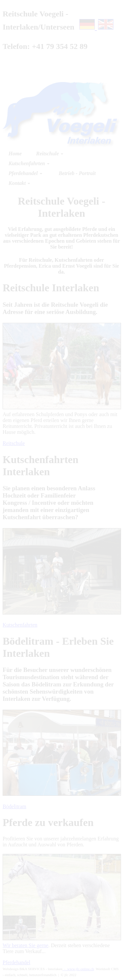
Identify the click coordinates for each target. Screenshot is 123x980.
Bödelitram (14, 806)
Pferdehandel (16, 962)
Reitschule (14, 443)
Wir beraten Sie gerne (25, 945)
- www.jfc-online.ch (78, 969)
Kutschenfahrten (20, 625)
